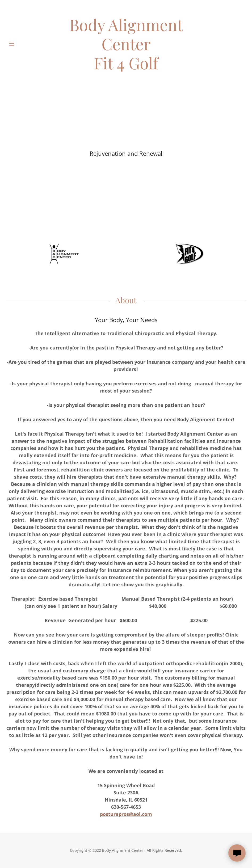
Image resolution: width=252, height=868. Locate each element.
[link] (126, 44)
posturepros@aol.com (126, 814)
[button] (19, 44)
